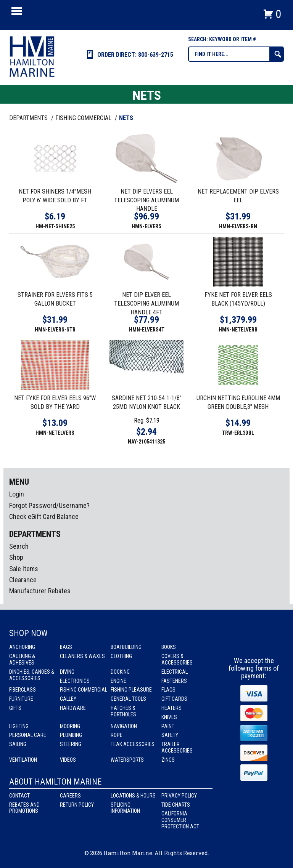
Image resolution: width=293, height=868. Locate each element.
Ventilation (23, 760)
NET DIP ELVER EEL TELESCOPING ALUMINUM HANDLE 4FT (146, 303)
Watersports (127, 760)
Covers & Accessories (177, 659)
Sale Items (24, 569)
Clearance (23, 580)
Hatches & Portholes (123, 711)
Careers (70, 796)
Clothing (121, 656)
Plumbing (71, 735)
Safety (170, 735)
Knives (169, 717)
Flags (168, 690)
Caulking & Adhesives (22, 659)
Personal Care (28, 735)
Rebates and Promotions (24, 808)
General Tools (128, 699)
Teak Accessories (133, 744)
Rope (117, 735)
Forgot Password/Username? (49, 505)
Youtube (268, 643)
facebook (240, 643)
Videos (68, 760)
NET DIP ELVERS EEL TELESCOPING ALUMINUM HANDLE (146, 200)
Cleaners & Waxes (82, 656)
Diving (67, 672)
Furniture (21, 699)
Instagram (254, 643)
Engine (118, 681)
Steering (71, 744)
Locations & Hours (133, 796)
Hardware (73, 708)
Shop (16, 557)
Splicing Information (125, 808)
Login (17, 494)
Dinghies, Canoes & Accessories (32, 675)
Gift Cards (174, 699)
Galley (68, 699)
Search (19, 546)
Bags (66, 647)
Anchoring (22, 647)
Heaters (171, 708)
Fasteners (174, 681)
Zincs (168, 760)
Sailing (18, 744)
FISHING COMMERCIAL (84, 118)
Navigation (124, 726)
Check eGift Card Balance (44, 516)
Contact (19, 796)
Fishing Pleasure (131, 690)
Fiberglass (23, 690)
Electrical (175, 672)
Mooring (70, 726)
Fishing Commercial (84, 690)
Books (169, 647)
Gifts (15, 708)
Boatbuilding (126, 647)
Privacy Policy (179, 796)
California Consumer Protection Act (180, 820)
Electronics (75, 681)
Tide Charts (176, 805)
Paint (168, 726)
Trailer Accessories (177, 747)
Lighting (19, 726)
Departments (29, 118)
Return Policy (77, 805)
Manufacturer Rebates (40, 591)
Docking (120, 672)
